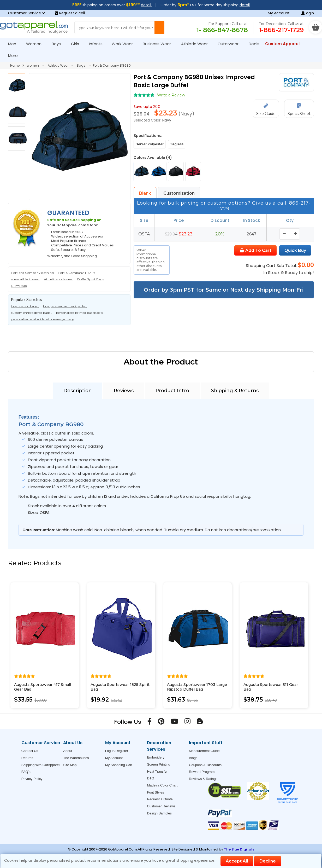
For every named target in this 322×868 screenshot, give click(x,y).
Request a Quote (160, 799)
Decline (268, 861)
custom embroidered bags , (31, 313)
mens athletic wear (25, 279)
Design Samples (159, 813)
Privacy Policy (32, 779)
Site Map (70, 765)
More (15, 56)
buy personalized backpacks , (65, 306)
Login (308, 13)
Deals (254, 44)
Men (14, 44)
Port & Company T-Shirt (76, 273)
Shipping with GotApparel (41, 765)
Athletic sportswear (58, 279)
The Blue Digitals (239, 849)
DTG (150, 778)
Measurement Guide (204, 751)
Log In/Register (117, 751)
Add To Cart (255, 250)
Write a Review (171, 95)
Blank (145, 193)
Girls (77, 44)
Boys (58, 44)
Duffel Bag (19, 286)
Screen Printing (159, 764)
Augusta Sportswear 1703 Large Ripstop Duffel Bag (197, 687)
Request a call (70, 13)
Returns (27, 758)
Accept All (237, 861)
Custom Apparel (285, 44)
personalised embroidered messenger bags (43, 319)
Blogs (193, 758)
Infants (97, 44)
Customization (179, 193)
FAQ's (26, 772)
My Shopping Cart (119, 765)
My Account (279, 13)
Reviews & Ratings (203, 779)
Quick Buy (295, 250)
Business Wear (159, 44)
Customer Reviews (161, 806)
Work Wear (124, 44)
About (68, 751)
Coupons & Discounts (205, 765)
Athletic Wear (197, 44)
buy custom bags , (25, 306)
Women (36, 44)
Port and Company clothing (32, 273)
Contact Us (30, 751)
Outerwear (230, 44)
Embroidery (156, 757)
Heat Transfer (157, 771)
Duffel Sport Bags (91, 279)
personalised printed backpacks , (80, 313)
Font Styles (155, 792)
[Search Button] (159, 28)
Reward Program (202, 772)
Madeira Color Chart (162, 785)
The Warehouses (76, 758)
